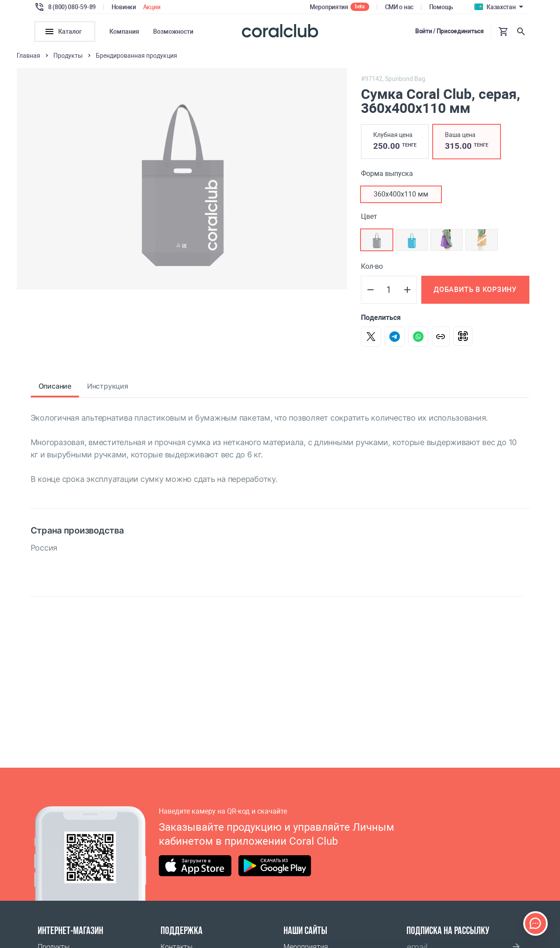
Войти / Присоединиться (450, 31)
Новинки (124, 7)
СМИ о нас (399, 7)
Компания (124, 32)
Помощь (441, 7)
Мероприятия (329, 7)
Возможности (173, 32)
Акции (152, 7)
